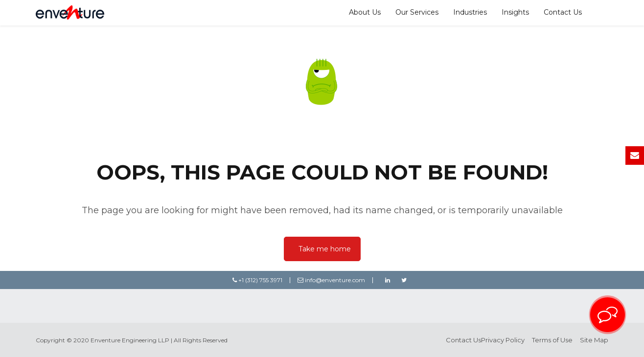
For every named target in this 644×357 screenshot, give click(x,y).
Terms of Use (552, 340)
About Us (365, 12)
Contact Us (563, 12)
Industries (470, 12)
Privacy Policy (503, 340)
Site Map (594, 340)
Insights (515, 12)
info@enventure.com (331, 280)
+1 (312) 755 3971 (257, 280)
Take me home (325, 249)
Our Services (417, 12)
